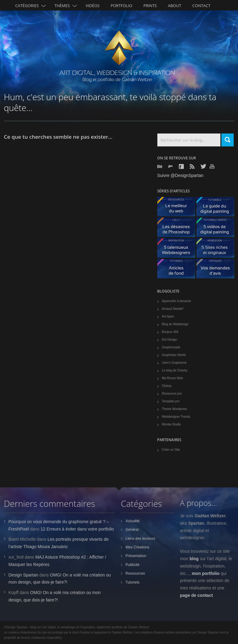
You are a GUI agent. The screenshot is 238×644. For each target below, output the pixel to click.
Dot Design (169, 340)
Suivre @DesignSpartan (180, 175)
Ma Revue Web (173, 378)
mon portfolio (206, 573)
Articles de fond (179, 270)
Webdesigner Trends (176, 417)
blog (194, 559)
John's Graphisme (174, 363)
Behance (160, 166)
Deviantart (171, 166)
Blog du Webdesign (175, 324)
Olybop (167, 386)
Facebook (182, 166)
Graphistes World (174, 355)
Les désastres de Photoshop (179, 229)
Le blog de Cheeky (175, 370)
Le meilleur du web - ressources (179, 208)
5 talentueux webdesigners (179, 250)
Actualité (133, 521)
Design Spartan (24, 575)
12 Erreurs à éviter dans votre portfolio (77, 529)
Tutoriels (133, 582)
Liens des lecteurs (141, 539)
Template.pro (171, 401)
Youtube (213, 166)
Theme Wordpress (175, 409)
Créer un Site (171, 450)
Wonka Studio (171, 424)
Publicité (133, 565)
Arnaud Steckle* (173, 309)
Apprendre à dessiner (177, 301)
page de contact (197, 595)
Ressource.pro (172, 394)
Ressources (135, 573)
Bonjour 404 (170, 332)
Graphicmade (171, 347)
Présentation (136, 556)
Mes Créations (137, 547)
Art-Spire (168, 316)
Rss (193, 166)
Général (132, 530)
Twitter (204, 166)
